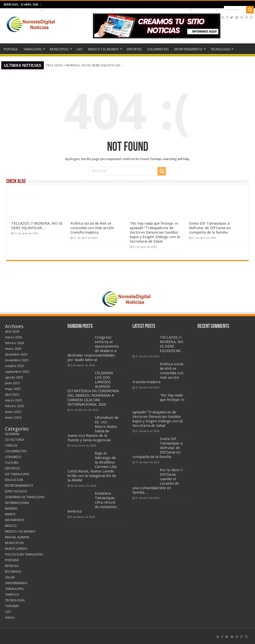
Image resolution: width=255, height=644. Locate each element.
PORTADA (10, 10)
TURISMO (12, 606)
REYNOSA (12, 566)
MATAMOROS (15, 520)
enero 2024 (13, 417)
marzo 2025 (13, 400)
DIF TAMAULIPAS (17, 474)
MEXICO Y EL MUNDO (96, 10)
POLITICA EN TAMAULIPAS (24, 554)
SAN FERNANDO (16, 583)
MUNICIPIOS (55, 10)
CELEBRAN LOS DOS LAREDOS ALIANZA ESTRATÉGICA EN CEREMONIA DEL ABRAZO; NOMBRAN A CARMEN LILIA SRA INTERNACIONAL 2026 (93, 389)
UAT (74, 10)
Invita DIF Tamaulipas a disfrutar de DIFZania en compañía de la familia (210, 228)
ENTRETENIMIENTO (176, 10)
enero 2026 (13, 349)
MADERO (11, 508)
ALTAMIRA (12, 434)
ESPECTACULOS (16, 491)
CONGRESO (13, 457)
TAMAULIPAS (30, 10)
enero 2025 (13, 412)
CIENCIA (11, 445)
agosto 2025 (14, 377)
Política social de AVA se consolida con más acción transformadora (92, 228)
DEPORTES (125, 10)
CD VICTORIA (15, 440)
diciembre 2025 (16, 354)
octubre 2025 (14, 366)
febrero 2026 (14, 343)
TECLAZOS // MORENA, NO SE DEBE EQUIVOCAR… (84, 65)
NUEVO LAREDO (16, 549)
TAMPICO (12, 595)
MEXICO (11, 526)
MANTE (10, 514)
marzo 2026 (13, 337)
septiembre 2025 (17, 372)
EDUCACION (14, 480)
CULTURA (12, 463)
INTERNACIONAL (17, 503)
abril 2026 (12, 331)
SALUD (10, 577)
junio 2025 (12, 383)
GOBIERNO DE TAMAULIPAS (25, 497)
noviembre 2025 (17, 360)
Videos (10, 617)
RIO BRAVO (13, 572)
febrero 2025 (14, 406)
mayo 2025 (13, 389)
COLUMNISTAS (147, 10)
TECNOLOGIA (205, 10)
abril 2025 (12, 395)
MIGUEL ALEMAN (17, 537)
